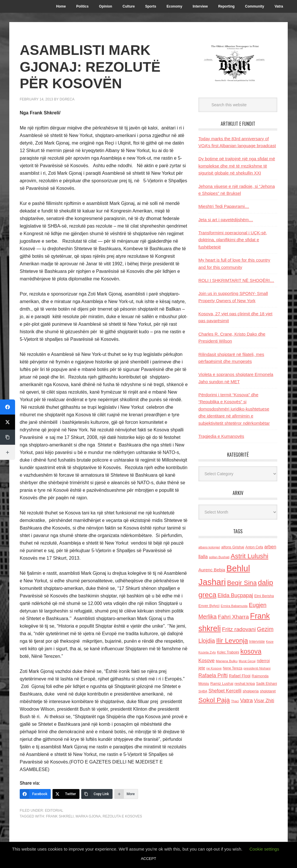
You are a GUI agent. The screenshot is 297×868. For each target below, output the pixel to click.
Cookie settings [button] (264, 849)
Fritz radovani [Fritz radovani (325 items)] (239, 629)
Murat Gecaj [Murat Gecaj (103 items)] (247, 661)
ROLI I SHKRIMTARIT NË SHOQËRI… (236, 280)
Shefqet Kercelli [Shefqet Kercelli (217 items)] (225, 691)
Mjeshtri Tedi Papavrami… (224, 206)
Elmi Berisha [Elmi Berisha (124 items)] (264, 596)
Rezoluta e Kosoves (122, 816)
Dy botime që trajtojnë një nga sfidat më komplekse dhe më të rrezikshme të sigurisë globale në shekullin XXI (237, 166)
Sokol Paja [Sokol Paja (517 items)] (214, 700)
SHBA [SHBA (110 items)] (203, 691)
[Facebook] (35, 794)
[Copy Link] (97, 794)
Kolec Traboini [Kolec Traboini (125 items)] (228, 652)
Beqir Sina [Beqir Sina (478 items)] (242, 583)
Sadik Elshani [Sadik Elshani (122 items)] (267, 684)
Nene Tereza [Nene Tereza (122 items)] (232, 668)
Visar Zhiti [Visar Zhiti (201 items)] (264, 701)
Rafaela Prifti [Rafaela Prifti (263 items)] (213, 676)
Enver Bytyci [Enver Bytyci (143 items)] (209, 606)
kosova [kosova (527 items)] (251, 651)
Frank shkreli (60, 816)
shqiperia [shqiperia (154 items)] (251, 691)
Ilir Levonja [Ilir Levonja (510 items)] (232, 640)
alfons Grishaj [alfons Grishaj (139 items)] (233, 547)
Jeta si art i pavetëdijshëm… (226, 220)
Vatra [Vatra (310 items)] (247, 700)
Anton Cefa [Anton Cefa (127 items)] (254, 547)
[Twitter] (66, 794)
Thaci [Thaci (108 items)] (235, 701)
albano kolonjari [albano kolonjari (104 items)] (209, 547)
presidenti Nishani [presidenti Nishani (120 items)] (257, 668)
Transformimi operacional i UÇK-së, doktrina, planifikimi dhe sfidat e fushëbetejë (233, 240)
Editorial (54, 811)
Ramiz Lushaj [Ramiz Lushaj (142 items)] (222, 684)
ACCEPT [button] (149, 859)
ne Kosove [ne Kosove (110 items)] (214, 668)
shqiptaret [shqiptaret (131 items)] (268, 691)
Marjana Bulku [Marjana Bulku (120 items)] (227, 661)
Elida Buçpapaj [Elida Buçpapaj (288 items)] (235, 595)
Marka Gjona (88, 816)
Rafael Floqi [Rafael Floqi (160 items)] (240, 676)
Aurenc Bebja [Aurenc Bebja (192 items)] (212, 570)
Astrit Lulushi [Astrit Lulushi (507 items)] (249, 556)
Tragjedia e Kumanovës (221, 436)
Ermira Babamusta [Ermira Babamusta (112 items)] (234, 606)
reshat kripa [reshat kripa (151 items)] (245, 684)
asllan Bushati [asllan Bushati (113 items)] (219, 557)
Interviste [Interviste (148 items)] (257, 641)
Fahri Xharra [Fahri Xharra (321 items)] (233, 617)
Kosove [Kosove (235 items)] (207, 661)
